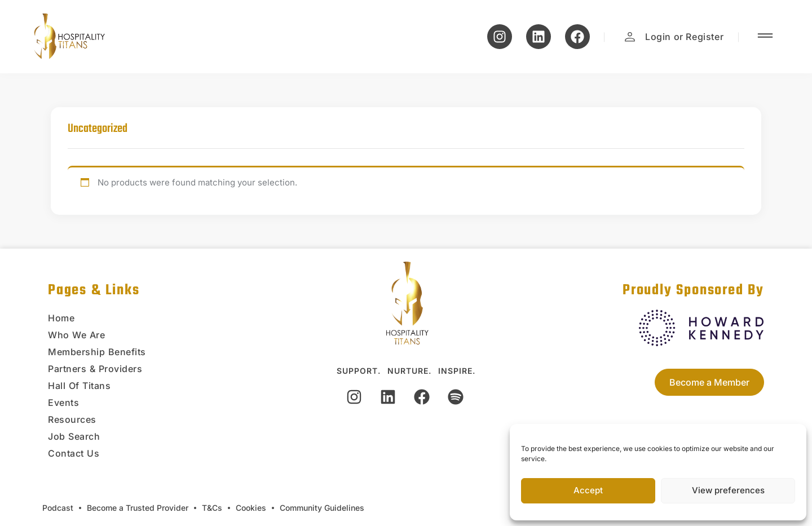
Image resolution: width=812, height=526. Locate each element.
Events (63, 403)
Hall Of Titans (79, 386)
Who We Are (76, 335)
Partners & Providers (95, 369)
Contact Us (74, 453)
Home (61, 318)
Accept (588, 490)
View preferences (728, 490)
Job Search (74, 436)
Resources (72, 419)
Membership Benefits (97, 352)
